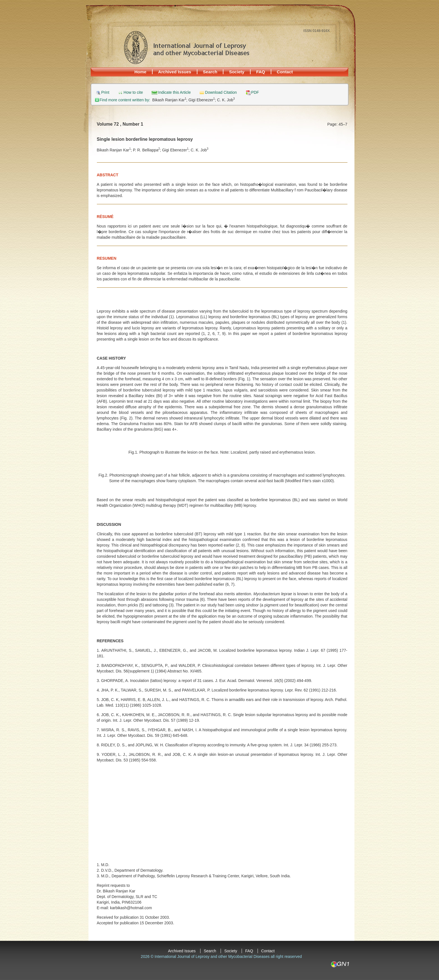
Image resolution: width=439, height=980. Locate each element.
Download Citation (221, 92)
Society (237, 72)
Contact (285, 72)
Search (210, 72)
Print (105, 92)
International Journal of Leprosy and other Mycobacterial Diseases (186, 47)
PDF (255, 92)
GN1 (340, 964)
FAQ (261, 72)
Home (140, 72)
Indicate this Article (175, 92)
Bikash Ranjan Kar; (170, 100)
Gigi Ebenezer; (203, 100)
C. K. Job (226, 100)
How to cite (133, 92)
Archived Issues (175, 72)
